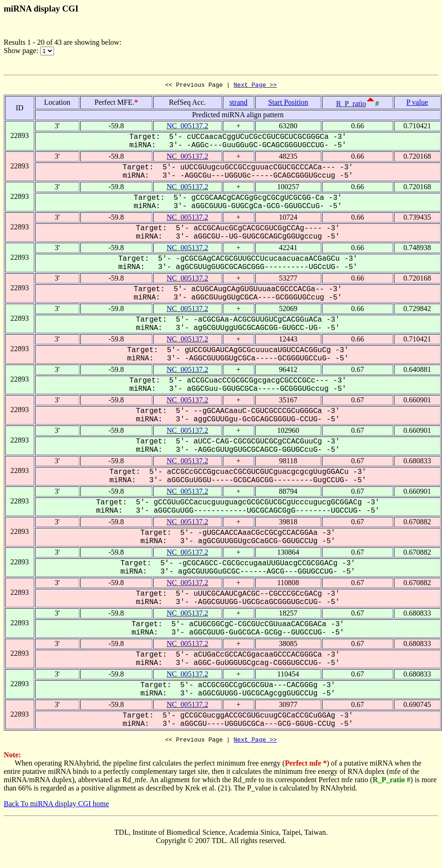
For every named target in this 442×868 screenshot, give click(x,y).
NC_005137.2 (187, 127)
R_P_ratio (351, 105)
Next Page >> (255, 86)
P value (417, 104)
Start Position (288, 104)
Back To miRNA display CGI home (56, 806)
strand (238, 104)
